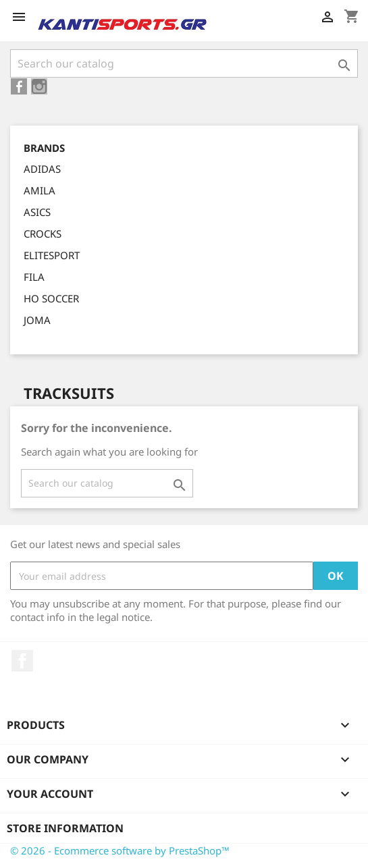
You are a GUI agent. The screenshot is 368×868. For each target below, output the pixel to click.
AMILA (40, 190)
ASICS (37, 212)
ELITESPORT (52, 255)
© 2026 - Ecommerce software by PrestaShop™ (120, 850)
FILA (34, 277)
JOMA (37, 320)
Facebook (22, 661)
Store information (65, 828)
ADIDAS (42, 169)
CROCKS (43, 234)
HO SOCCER (51, 298)
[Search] (184, 63)
